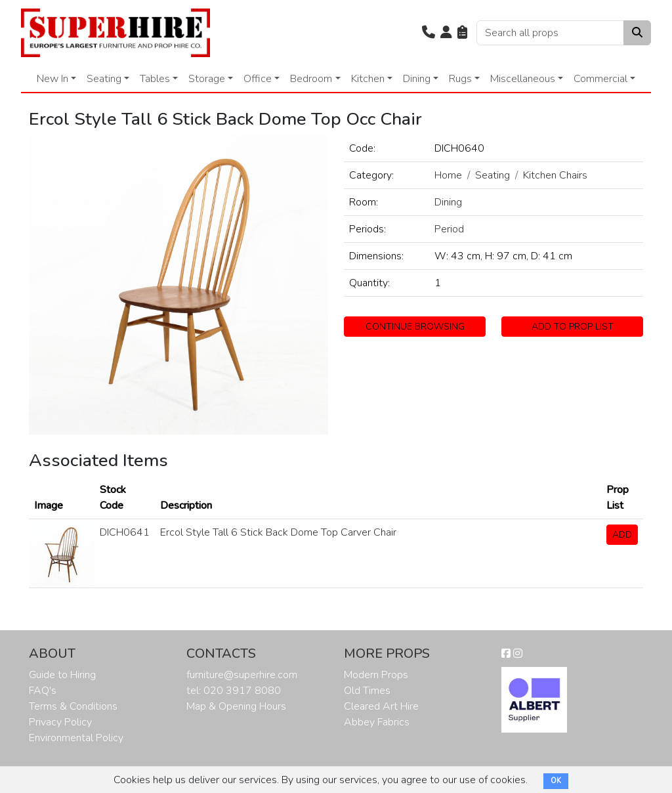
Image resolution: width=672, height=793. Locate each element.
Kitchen (368, 79)
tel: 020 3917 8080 (234, 691)
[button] (429, 33)
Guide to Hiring (62, 675)
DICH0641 (125, 532)
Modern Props (376, 675)
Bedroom (311, 79)
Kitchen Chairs (555, 175)
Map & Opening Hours (236, 706)
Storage (207, 79)
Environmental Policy (76, 738)
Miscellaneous (523, 79)
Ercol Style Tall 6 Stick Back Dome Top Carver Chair (278, 532)
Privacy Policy (60, 722)
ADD (622, 535)
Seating (104, 79)
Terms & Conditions (73, 706)
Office (258, 79)
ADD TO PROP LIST (573, 327)
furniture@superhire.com (242, 675)
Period (449, 229)
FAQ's (43, 691)
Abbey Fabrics (377, 722)
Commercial (600, 79)
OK (556, 781)
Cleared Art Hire (381, 706)
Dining (417, 79)
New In (52, 79)
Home (448, 175)
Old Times (367, 691)
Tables (155, 79)
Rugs (460, 79)
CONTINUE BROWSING (415, 327)
